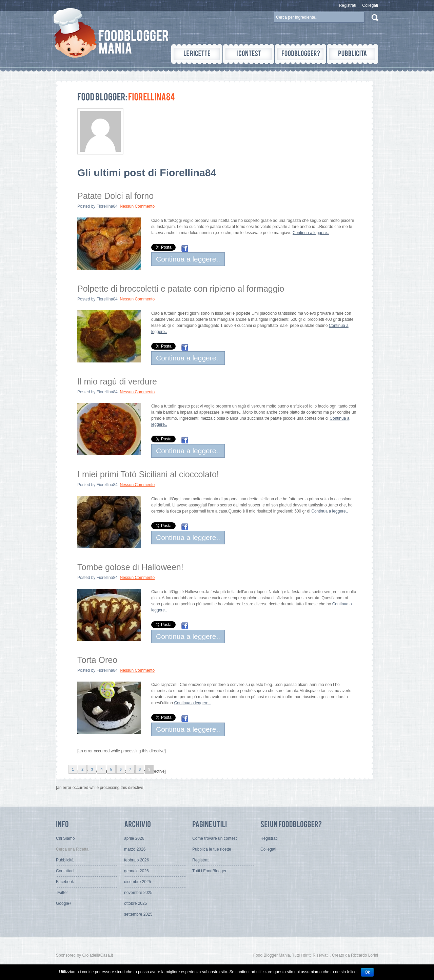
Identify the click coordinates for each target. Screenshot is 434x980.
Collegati (370, 5)
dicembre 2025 (137, 882)
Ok (367, 972)
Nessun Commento (137, 206)
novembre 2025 (138, 893)
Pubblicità (65, 860)
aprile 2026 (134, 838)
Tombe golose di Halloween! (130, 567)
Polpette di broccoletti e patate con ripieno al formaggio (181, 289)
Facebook (65, 882)
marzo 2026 (135, 849)
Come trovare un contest (214, 838)
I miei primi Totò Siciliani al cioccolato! (148, 474)
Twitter (62, 893)
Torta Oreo (97, 660)
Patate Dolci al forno (115, 196)
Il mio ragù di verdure (117, 381)
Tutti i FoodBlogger (209, 871)
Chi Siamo (65, 838)
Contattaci (65, 871)
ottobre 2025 (135, 903)
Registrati (348, 5)
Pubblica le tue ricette (212, 849)
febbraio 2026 (136, 860)
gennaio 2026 (136, 871)
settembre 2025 (138, 914)
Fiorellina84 (107, 206)
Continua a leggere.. (311, 233)
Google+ (64, 903)
